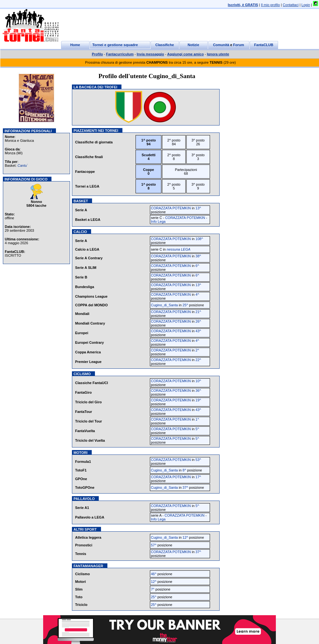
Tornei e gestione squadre (115, 45)
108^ (199, 239)
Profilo (97, 54)
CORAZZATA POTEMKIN (171, 208)
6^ (197, 266)
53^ (198, 460)
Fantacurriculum (120, 54)
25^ (185, 305)
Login (306, 5)
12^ (185, 537)
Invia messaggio (151, 54)
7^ (153, 589)
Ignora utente (218, 54)
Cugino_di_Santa (164, 305)
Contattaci (291, 5)
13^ (198, 208)
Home (75, 45)
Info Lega (158, 221)
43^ (198, 331)
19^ (198, 400)
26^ (198, 321)
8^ (184, 470)
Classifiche (165, 45)
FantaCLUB (264, 45)
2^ (197, 350)
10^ (198, 381)
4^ (197, 294)
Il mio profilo (270, 5)
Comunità (221, 45)
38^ (198, 256)
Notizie (193, 45)
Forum (238, 45)
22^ (198, 360)
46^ (154, 574)
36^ (198, 390)
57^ (154, 545)
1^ (197, 419)
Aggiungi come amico (185, 54)
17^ (198, 477)
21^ (198, 312)
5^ (197, 429)
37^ (185, 487)
